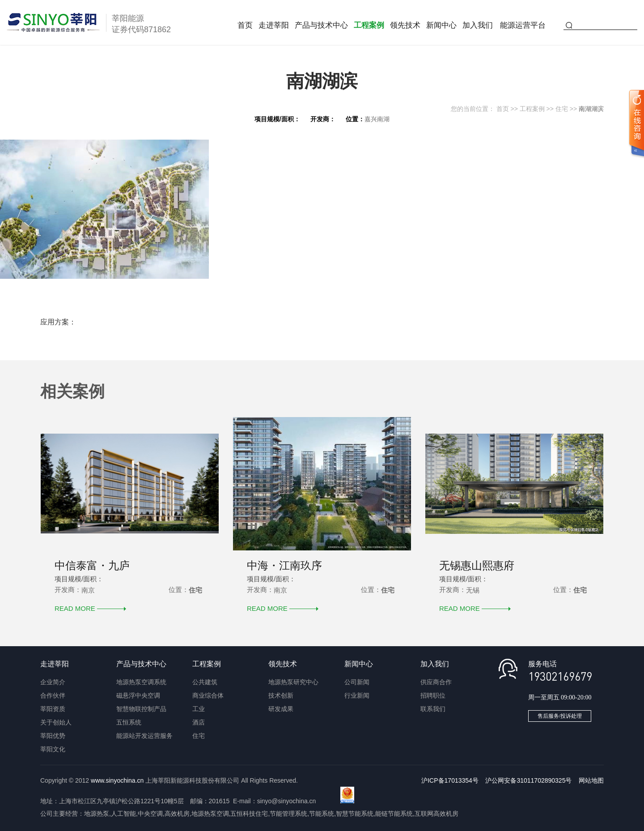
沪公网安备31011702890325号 (528, 780)
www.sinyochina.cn (117, 780)
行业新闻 (357, 695)
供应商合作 (436, 682)
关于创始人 (56, 722)
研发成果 (281, 709)
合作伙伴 (53, 695)
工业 (199, 709)
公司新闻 (357, 682)
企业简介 (53, 682)
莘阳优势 (53, 736)
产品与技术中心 (321, 25)
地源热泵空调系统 (141, 682)
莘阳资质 (53, 709)
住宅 (562, 109)
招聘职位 (433, 695)
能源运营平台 (523, 25)
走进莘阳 (274, 25)
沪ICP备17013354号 (450, 780)
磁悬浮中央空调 (138, 695)
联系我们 (433, 709)
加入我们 (478, 25)
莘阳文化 (53, 749)
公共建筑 (205, 682)
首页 (245, 25)
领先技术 (405, 25)
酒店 (199, 722)
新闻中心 (441, 25)
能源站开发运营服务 (144, 736)
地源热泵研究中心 (293, 682)
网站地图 (591, 780)
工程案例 (369, 25)
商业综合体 (208, 695)
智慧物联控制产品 (141, 709)
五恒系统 (129, 722)
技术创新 (281, 695)
